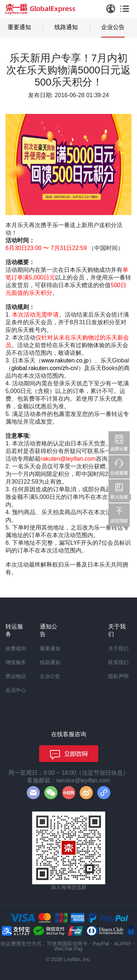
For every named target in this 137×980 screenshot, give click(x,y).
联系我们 (118, 662)
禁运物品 (16, 676)
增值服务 (16, 662)
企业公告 (113, 27)
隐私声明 (118, 676)
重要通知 (19, 27)
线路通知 (66, 27)
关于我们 (118, 648)
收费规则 (16, 648)
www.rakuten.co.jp (65, 360)
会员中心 (16, 690)
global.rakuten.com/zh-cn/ (45, 368)
